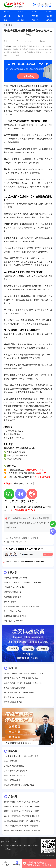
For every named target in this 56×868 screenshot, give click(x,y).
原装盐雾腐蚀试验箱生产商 (15, 775)
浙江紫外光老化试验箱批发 (14, 587)
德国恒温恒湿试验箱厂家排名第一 (27, 538)
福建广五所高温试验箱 (12, 592)
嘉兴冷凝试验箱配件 (12, 780)
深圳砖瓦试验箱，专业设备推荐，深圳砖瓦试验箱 (24, 673)
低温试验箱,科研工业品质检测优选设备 (20, 693)
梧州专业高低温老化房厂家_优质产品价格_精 (22, 830)
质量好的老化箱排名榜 (12, 597)
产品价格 (35, 12)
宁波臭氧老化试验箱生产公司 (15, 616)
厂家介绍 (35, 20)
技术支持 (7, 20)
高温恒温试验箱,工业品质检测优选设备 (20, 785)
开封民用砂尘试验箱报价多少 (16, 771)
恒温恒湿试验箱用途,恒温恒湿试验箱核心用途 (22, 606)
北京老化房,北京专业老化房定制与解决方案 (21, 756)
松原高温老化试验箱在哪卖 (15, 697)
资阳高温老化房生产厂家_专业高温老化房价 (22, 802)
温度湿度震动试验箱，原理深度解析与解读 (21, 678)
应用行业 (7, 16)
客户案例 (21, 20)
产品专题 (49, 12)
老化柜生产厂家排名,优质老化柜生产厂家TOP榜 (22, 583)
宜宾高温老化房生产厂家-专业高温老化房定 (21, 826)
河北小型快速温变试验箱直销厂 (16, 578)
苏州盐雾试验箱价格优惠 (14, 766)
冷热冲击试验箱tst (11, 761)
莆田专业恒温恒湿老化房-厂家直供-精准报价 (22, 816)
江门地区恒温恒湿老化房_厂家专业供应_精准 (22, 821)
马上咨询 (28, 76)
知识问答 (21, 16)
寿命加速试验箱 (17, 542)
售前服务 (35, 16)
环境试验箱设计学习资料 (13, 621)
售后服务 (49, 16)
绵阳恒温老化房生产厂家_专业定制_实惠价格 (22, 807)
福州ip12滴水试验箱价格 (13, 611)
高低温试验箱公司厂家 (13, 702)
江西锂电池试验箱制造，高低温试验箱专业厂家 (23, 683)
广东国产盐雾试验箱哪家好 (15, 688)
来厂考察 (49, 20)
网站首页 (7, 12)
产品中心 (21, 12)
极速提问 (48, 554)
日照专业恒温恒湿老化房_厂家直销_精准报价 (22, 811)
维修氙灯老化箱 (10, 602)
